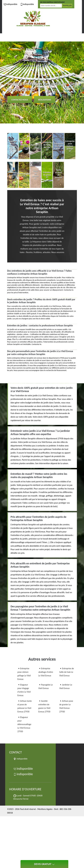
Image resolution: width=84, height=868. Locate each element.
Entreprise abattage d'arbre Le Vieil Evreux (46, 672)
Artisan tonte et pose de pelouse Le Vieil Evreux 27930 (25, 706)
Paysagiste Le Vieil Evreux (46, 686)
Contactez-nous (20, 100)
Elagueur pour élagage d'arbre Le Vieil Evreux (24, 690)
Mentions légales (45, 809)
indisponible (10, 4)
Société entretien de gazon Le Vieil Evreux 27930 (44, 706)
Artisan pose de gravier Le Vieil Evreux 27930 (66, 706)
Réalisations (45, 100)
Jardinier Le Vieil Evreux (66, 686)
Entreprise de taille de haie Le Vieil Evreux (67, 672)
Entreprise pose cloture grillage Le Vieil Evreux (24, 674)
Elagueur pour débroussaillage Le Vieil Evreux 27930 (24, 724)
